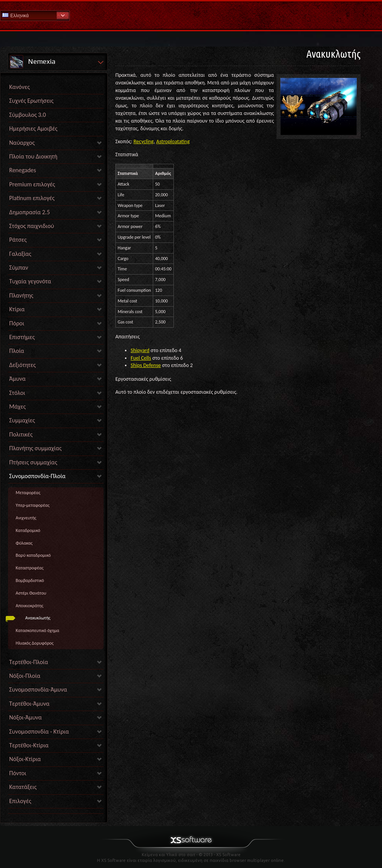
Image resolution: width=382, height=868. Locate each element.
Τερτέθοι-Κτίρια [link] (29, 745)
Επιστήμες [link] (22, 337)
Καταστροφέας (30, 568)
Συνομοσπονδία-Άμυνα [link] (38, 689)
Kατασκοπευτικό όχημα (37, 630)
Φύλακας (24, 543)
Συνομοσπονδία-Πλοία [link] (37, 476)
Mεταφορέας (28, 493)
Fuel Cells (141, 358)
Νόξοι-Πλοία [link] (25, 676)
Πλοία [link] (17, 351)
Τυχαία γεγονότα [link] (30, 281)
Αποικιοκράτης (29, 606)
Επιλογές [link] (20, 801)
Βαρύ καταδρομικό (33, 555)
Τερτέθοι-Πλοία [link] (29, 662)
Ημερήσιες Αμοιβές (33, 129)
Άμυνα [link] (17, 379)
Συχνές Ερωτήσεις (31, 101)
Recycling (144, 141)
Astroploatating (173, 141)
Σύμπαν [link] (19, 268)
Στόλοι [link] (17, 393)
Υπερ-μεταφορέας (33, 505)
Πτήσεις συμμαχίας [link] (33, 462)
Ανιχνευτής (26, 518)
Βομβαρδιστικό (30, 580)
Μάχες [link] (17, 407)
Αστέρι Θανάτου (31, 593)
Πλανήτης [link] (21, 295)
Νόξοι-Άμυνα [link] (25, 717)
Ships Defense (146, 365)
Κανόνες (19, 87)
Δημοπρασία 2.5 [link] (30, 212)
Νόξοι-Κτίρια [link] (25, 759)
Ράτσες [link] (18, 240)
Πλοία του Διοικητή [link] (33, 156)
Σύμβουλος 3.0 (28, 115)
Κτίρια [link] (17, 309)
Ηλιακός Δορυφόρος (35, 643)
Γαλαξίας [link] (20, 254)
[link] (56, 812)
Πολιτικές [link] (21, 434)
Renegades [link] (23, 170)
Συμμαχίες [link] (22, 420)
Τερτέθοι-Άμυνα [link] (29, 704)
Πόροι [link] (17, 323)
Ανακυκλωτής (38, 618)
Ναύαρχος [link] (22, 143)
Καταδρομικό (28, 530)
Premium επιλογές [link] (32, 184)
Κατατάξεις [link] (23, 787)
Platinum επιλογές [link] (32, 198)
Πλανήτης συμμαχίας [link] (35, 448)
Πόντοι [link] (18, 773)
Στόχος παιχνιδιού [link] (32, 226)
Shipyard (140, 350)
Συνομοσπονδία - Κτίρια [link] (39, 731)
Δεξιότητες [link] (23, 365)
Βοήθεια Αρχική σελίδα (191, 15)
